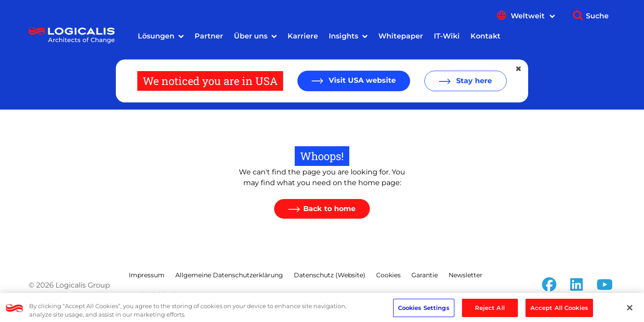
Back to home (329, 209)
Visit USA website (361, 80)
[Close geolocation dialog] (519, 69)
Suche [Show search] (597, 16)
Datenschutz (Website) (330, 275)
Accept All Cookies (559, 310)
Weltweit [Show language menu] (533, 16)
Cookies (388, 275)
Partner (209, 36)
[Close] (630, 310)
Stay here (473, 81)
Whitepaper (401, 36)
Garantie (425, 275)
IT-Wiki (447, 36)
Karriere (303, 36)
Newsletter (466, 275)
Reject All (490, 310)
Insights (343, 36)
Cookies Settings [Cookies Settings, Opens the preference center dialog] (424, 310)
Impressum (147, 275)
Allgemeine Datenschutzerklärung (229, 275)
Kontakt (485, 36)
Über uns (251, 36)
